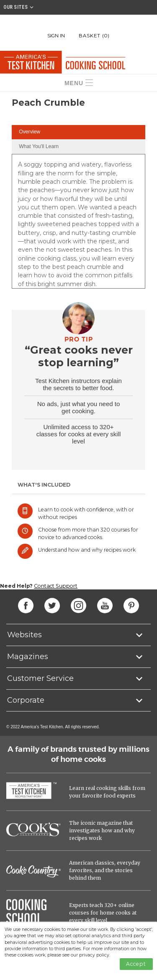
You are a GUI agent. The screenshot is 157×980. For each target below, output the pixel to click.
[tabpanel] (78, 224)
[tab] (78, 132)
